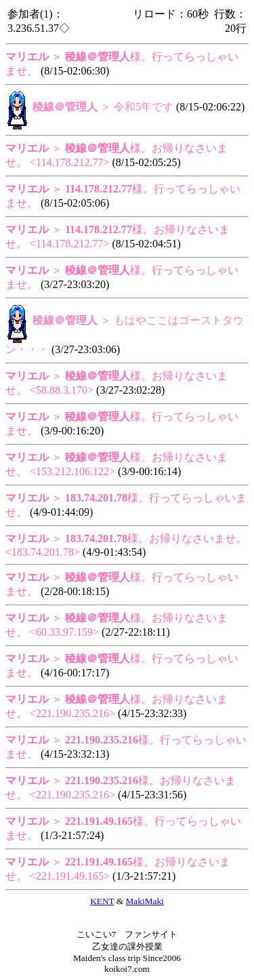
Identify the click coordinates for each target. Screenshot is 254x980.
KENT (102, 901)
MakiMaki (145, 901)
